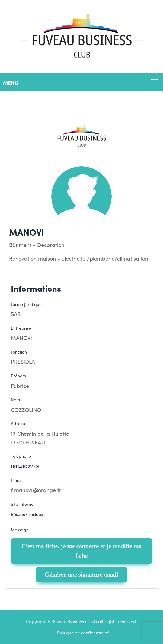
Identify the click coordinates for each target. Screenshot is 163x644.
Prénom (18, 376)
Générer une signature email (82, 575)
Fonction (19, 352)
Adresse (19, 423)
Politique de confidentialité (83, 633)
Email (16, 480)
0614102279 (25, 466)
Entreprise (21, 328)
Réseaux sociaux (27, 514)
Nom (15, 399)
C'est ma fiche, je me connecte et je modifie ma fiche (82, 551)
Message (20, 530)
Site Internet (23, 504)
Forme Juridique (26, 304)
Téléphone (21, 456)
